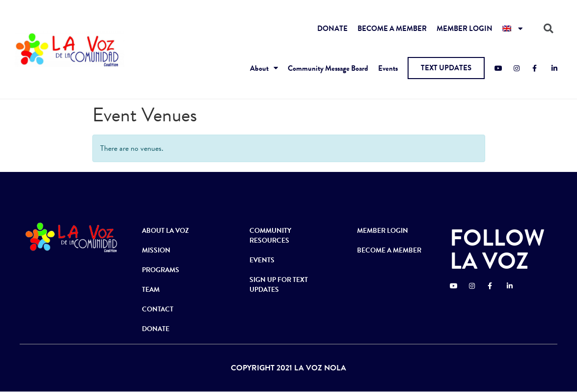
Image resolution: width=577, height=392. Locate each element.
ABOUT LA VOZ (165, 231)
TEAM (151, 290)
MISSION (156, 250)
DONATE (332, 28)
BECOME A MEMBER (392, 28)
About (264, 68)
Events (388, 68)
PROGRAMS (161, 270)
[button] (446, 68)
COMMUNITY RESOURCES (270, 236)
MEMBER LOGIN (465, 28)
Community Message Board (328, 68)
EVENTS (262, 260)
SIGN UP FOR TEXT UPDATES (279, 285)
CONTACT (158, 309)
